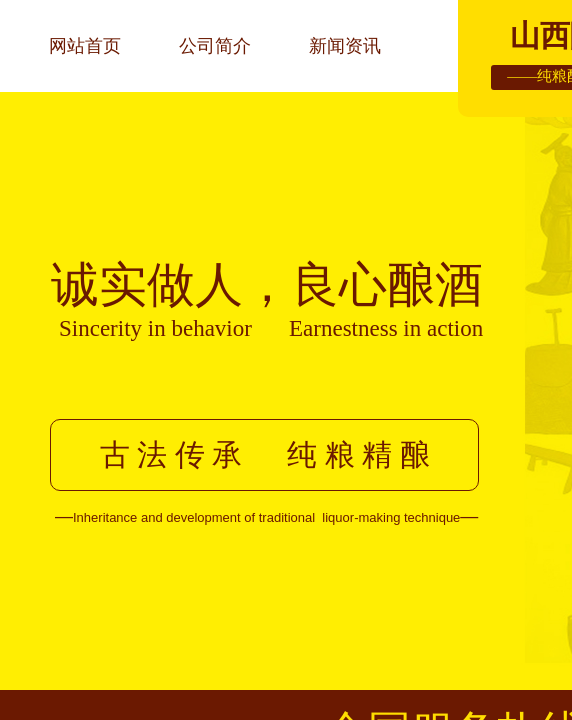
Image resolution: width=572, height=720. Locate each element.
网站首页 (85, 46)
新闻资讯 (345, 46)
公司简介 (215, 46)
